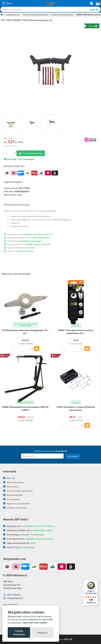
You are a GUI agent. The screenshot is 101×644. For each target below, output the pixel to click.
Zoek (94, 10)
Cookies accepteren (19, 632)
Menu (7, 3)
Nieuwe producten (14, 482)
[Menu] (96, 582)
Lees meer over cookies (35, 623)
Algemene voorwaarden (17, 503)
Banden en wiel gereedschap (62, 15)
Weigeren (42, 632)
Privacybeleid (11, 499)
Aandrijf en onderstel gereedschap (36, 15)
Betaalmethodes (13, 495)
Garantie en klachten (15, 508)
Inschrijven (73, 456)
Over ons (9, 478)
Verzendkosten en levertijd (18, 491)
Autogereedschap (13, 15)
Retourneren (11, 487)
